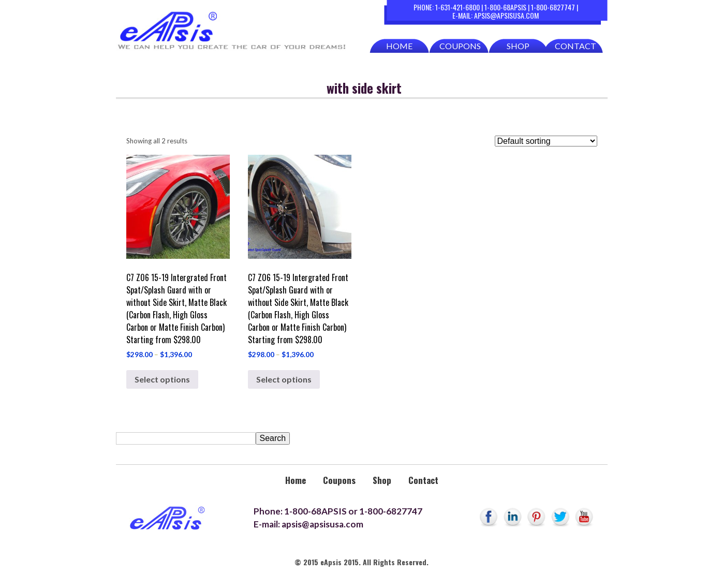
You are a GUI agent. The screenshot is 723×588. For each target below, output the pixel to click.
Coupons (460, 46)
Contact (576, 46)
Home (399, 46)
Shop (518, 46)
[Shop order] (546, 141)
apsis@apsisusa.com (506, 15)
